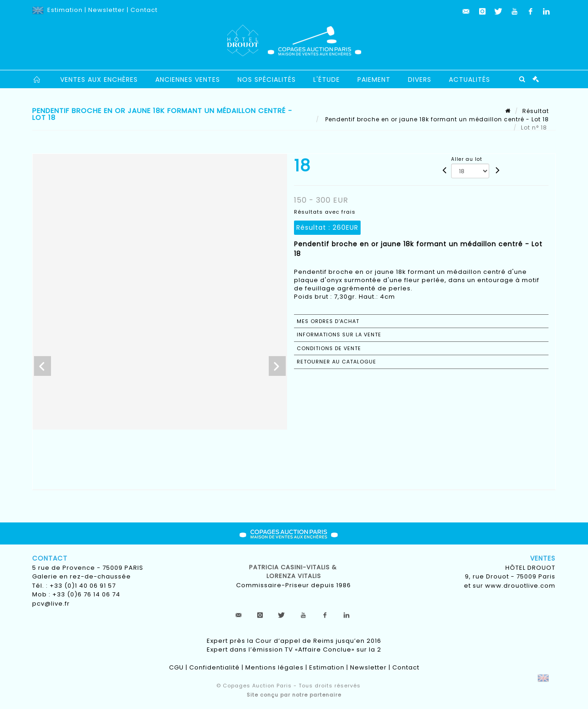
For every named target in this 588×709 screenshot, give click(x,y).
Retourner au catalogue (336, 362)
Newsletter (107, 10)
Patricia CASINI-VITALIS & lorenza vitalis (294, 572)
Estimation (65, 10)
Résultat (536, 111)
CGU (176, 667)
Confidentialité (215, 667)
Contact (144, 10)
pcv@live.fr (51, 604)
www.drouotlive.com (520, 586)
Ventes (543, 558)
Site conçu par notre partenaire (294, 695)
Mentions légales (274, 667)
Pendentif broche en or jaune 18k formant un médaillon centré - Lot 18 (436, 119)
